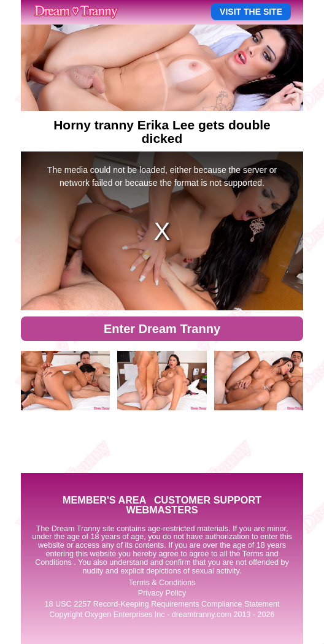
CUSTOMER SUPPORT (208, 500)
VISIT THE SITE (251, 12)
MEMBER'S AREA (104, 500)
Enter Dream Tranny (162, 329)
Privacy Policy (162, 593)
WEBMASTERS (162, 510)
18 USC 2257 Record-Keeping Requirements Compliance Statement (162, 604)
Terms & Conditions (162, 583)
